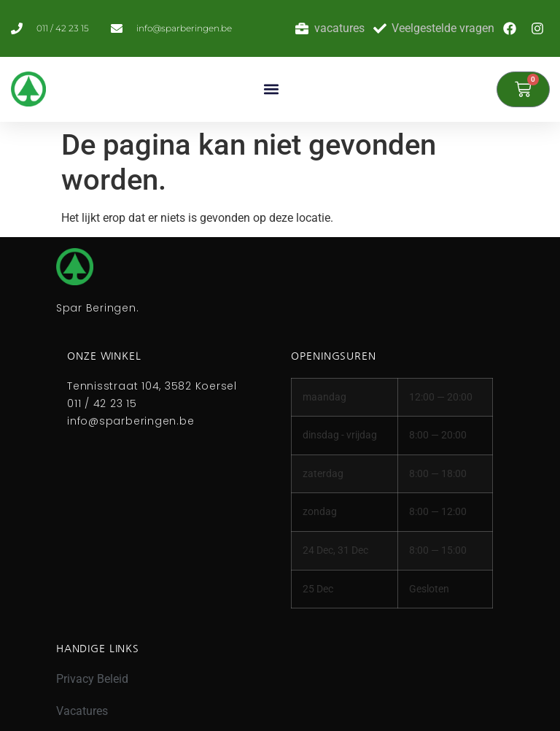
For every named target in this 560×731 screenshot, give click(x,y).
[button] (271, 89)
